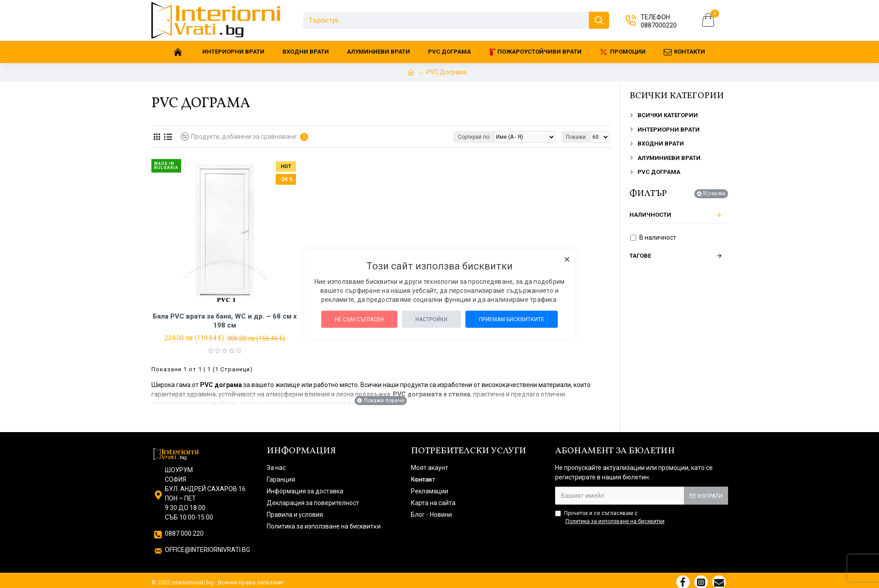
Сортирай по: (474, 137)
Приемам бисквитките (512, 319)
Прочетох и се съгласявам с (610, 518)
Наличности (650, 215)
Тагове (640, 256)
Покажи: (576, 137)
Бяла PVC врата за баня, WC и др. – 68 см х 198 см (225, 321)
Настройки (431, 319)
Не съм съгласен (359, 319)
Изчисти (714, 194)
